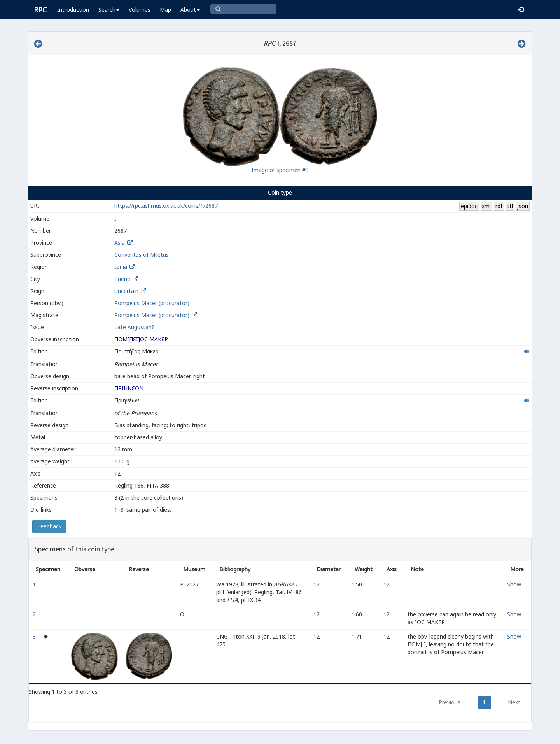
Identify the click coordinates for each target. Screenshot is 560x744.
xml (486, 206)
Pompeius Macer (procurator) (152, 303)
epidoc (469, 206)
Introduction (73, 10)
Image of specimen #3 (280, 170)
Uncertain (126, 291)
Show (514, 584)
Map (165, 10)
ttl (510, 206)
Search (109, 10)
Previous (450, 702)
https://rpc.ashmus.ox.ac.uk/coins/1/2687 (166, 206)
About (190, 10)
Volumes (140, 10)
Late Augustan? (134, 327)
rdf (499, 206)
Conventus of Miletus (142, 255)
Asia (120, 243)
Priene (122, 279)
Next (514, 702)
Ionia (121, 267)
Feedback (49, 526)
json (523, 206)
